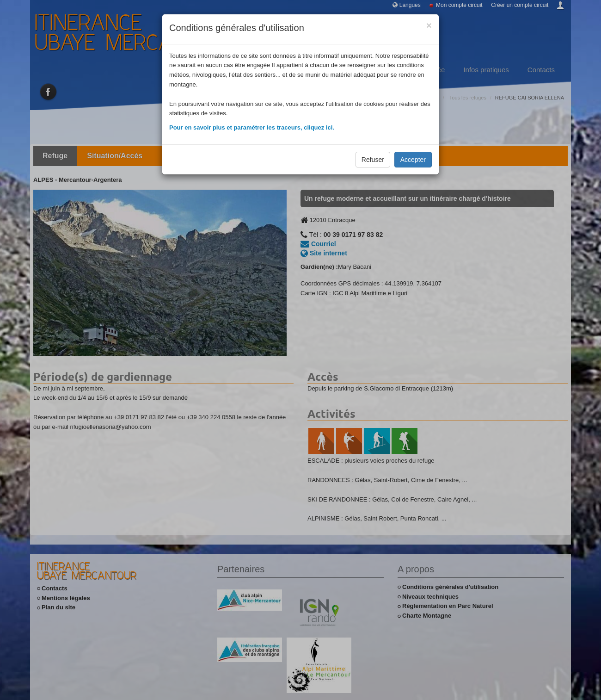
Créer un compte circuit (520, 5)
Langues (410, 5)
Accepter (413, 160)
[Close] (429, 25)
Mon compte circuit (459, 5)
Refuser (373, 160)
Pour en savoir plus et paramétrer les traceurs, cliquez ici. (252, 127)
